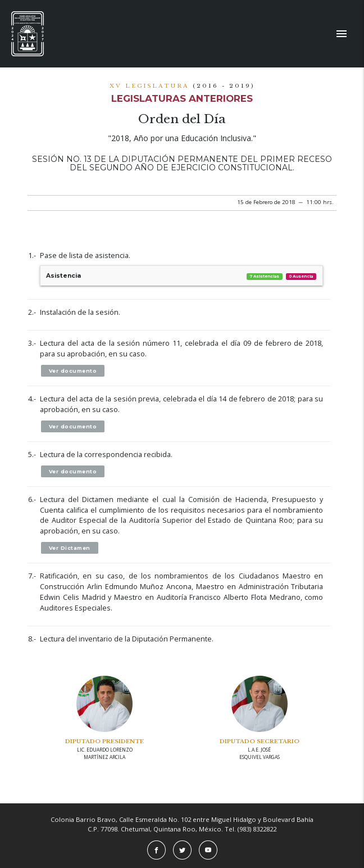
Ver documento (73, 371)
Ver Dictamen (70, 548)
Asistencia (181, 276)
